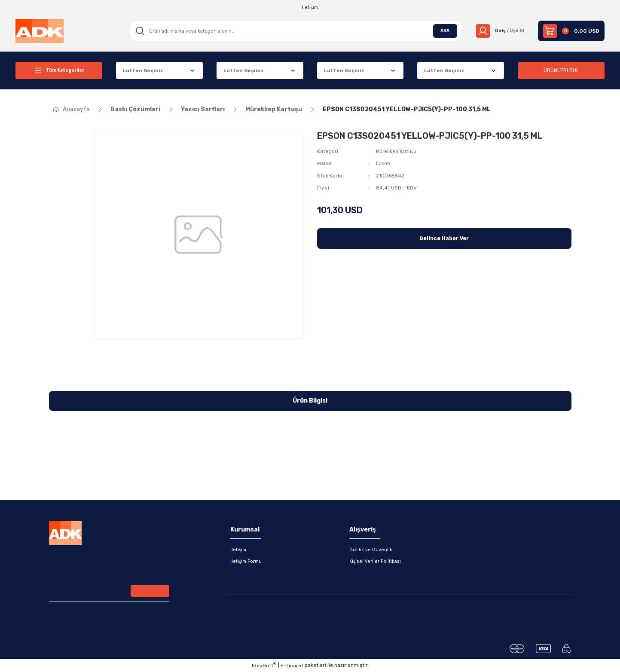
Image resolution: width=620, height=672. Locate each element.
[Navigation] (59, 70)
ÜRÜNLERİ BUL (561, 70)
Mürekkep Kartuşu (398, 151)
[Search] (293, 31)
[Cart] (571, 31)
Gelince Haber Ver (444, 238)
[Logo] (40, 31)
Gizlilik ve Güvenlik (372, 550)
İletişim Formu (248, 562)
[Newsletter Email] (109, 593)
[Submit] (150, 593)
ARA (440, 31)
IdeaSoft (264, 666)
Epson (383, 163)
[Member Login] (497, 31)
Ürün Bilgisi (310, 401)
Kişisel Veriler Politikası (377, 562)
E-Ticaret (292, 666)
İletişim (239, 550)
